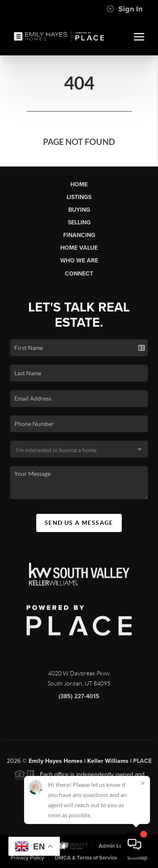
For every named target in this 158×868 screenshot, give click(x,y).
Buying (79, 210)
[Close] (143, 783)
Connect (79, 274)
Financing (79, 235)
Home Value (79, 248)
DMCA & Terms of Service (86, 858)
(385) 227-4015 (79, 699)
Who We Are (79, 261)
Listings (79, 197)
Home (79, 184)
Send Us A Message (79, 523)
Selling (79, 222)
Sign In (125, 9)
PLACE (142, 764)
